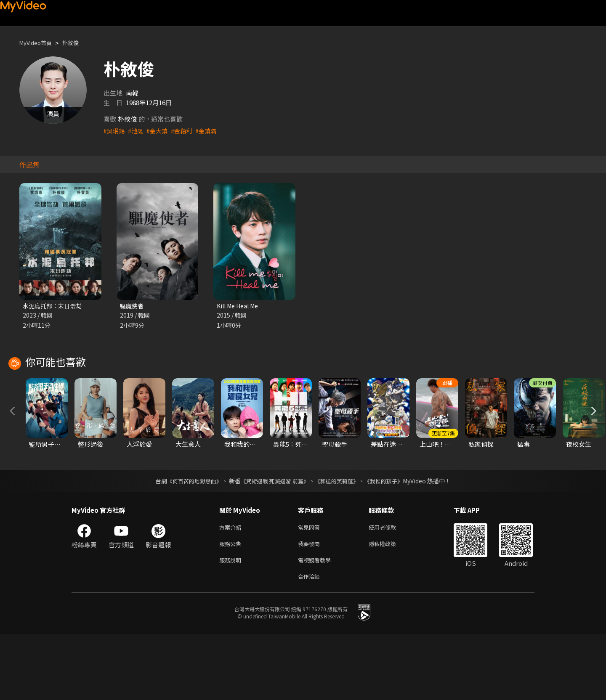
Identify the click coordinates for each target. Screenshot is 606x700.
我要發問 (311, 606)
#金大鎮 (160, 131)
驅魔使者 (133, 306)
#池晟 (137, 131)
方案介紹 (232, 589)
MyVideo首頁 (39, 43)
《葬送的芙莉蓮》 (340, 542)
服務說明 (232, 624)
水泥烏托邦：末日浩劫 (54, 306)
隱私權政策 (389, 606)
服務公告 (232, 606)
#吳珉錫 (115, 131)
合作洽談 (311, 642)
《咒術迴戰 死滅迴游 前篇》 (274, 542)
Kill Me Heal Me (240, 306)
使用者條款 (389, 589)
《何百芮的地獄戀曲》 (189, 542)
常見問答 (311, 589)
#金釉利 (185, 131)
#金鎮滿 (211, 131)
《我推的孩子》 (390, 542)
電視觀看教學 (317, 624)
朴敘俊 (78, 43)
